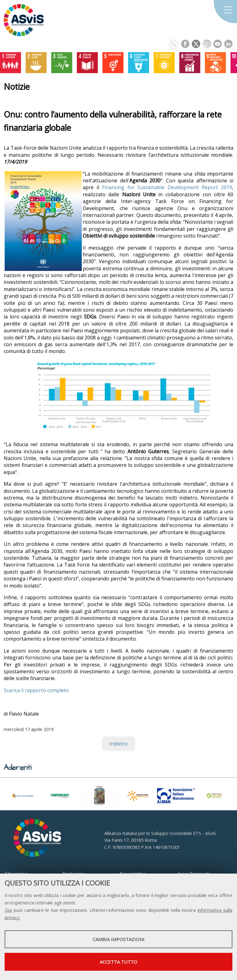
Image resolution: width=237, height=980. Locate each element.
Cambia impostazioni (118, 939)
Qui (8, 910)
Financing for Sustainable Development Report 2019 (167, 187)
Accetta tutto (118, 962)
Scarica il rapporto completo (36, 690)
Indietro (118, 744)
